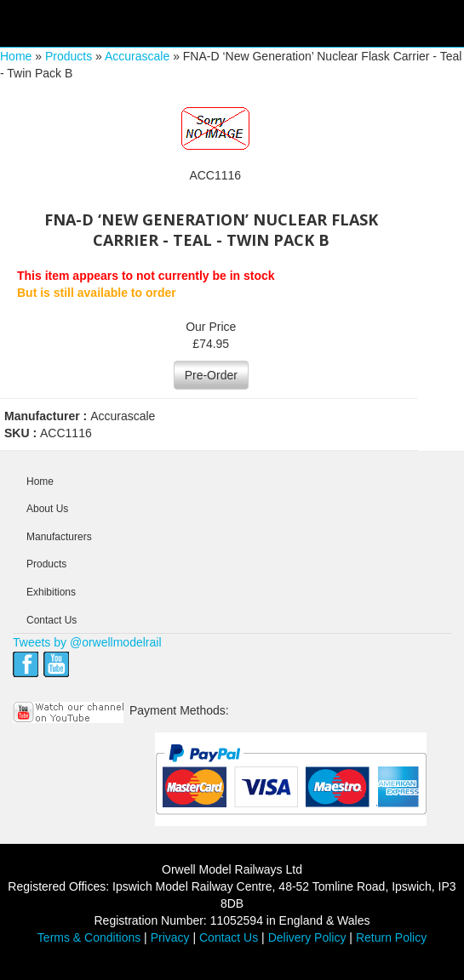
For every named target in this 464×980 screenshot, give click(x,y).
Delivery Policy (307, 937)
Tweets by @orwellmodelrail (87, 642)
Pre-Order (211, 375)
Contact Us (52, 620)
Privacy (170, 937)
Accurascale (137, 56)
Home (16, 56)
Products (69, 56)
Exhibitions (51, 592)
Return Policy (391, 937)
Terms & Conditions (89, 937)
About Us (47, 509)
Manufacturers (59, 537)
